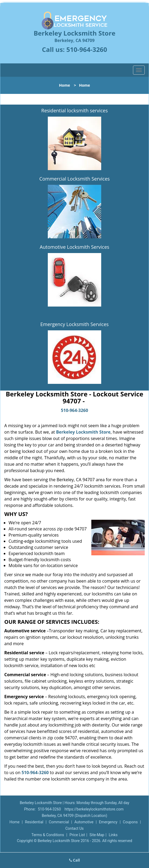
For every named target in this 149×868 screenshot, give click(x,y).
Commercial (59, 822)
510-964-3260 (87, 49)
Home (64, 85)
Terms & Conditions (48, 835)
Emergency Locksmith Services (74, 324)
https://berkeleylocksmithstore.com (94, 809)
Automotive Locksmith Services (74, 247)
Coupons (130, 822)
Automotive (84, 822)
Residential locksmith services (75, 110)
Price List (77, 835)
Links (113, 835)
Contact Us (75, 828)
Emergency (108, 822)
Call (75, 860)
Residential (34, 822)
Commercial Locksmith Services (74, 179)
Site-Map (97, 835)
